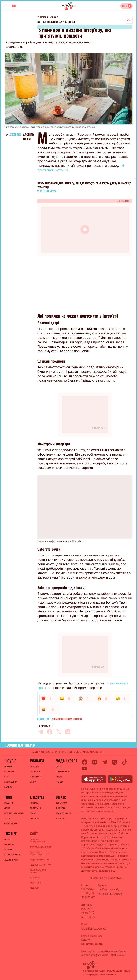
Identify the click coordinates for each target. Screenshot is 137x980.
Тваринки (35, 772)
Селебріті (9, 772)
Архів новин (36, 883)
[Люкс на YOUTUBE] (14, 6)
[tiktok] (125, 762)
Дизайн (78, 719)
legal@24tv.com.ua (94, 928)
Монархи (9, 766)
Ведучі (8, 839)
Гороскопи (36, 777)
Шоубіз (10, 761)
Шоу (7, 777)
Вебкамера (10, 850)
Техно (33, 813)
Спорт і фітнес (63, 772)
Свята (33, 782)
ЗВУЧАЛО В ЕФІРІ (63, 813)
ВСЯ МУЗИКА (61, 803)
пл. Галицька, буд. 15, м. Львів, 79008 (110, 891)
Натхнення (44, 719)
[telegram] (41, 732)
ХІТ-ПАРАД (60, 818)
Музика (8, 787)
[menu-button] (6, 6)
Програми (9, 844)
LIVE (124, 6)
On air (61, 797)
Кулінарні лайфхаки (14, 813)
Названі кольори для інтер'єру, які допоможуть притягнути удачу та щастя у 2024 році (84, 185)
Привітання (36, 808)
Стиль (59, 777)
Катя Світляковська (48, 22)
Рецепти (9, 803)
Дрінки (8, 808)
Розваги (37, 761)
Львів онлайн (11, 860)
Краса (59, 766)
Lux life (11, 834)
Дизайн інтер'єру (62, 719)
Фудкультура (11, 823)
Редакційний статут (40, 860)
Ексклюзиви (11, 782)
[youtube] (85, 769)
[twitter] (59, 732)
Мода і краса (67, 761)
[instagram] (95, 762)
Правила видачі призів (38, 871)
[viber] (68, 732)
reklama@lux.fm (92, 944)
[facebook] (50, 732)
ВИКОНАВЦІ (61, 808)
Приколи (34, 766)
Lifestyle (37, 797)
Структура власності (41, 847)
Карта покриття (12, 855)
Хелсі (7, 818)
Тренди (59, 782)
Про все (34, 803)
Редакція (34, 888)
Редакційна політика (41, 865)
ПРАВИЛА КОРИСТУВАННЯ (37, 840)
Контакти (35, 878)
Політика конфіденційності (39, 853)
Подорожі (35, 818)
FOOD (8, 797)
